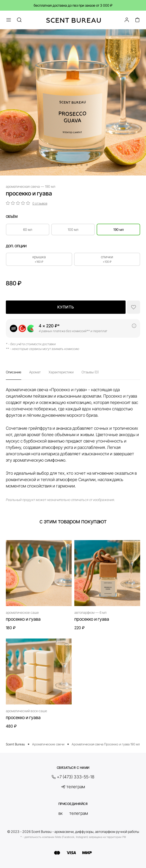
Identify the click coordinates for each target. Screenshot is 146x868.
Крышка (39, 259)
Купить (66, 307)
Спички (107, 259)
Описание (14, 372)
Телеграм (76, 787)
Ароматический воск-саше (26, 711)
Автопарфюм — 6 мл (90, 612)
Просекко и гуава (23, 619)
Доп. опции (16, 246)
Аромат (35, 372)
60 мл (28, 229)
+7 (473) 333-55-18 (76, 777)
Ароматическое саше (22, 612)
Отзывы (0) (90, 372)
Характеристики (61, 372)
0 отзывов (40, 203)
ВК (61, 813)
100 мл (73, 229)
